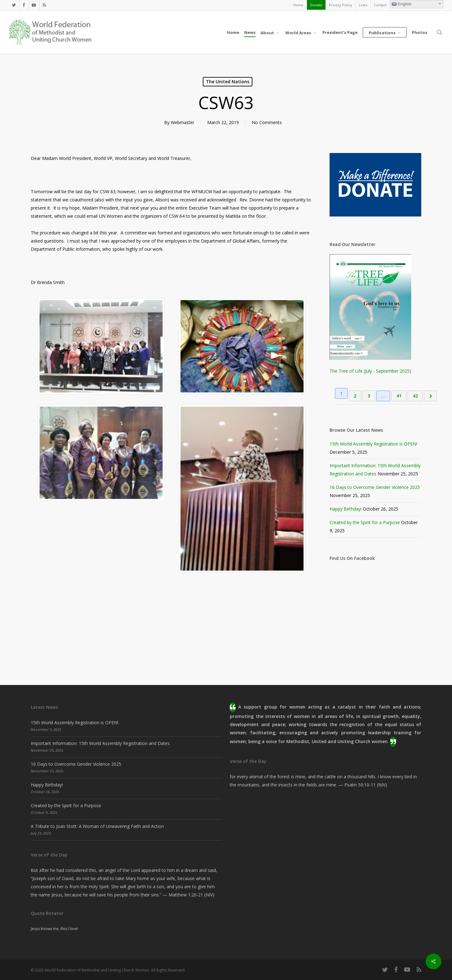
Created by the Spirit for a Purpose (365, 522)
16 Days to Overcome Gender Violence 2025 (375, 487)
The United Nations (228, 82)
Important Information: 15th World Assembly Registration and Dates (100, 743)
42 (415, 396)
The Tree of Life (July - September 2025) (370, 371)
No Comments (267, 122)
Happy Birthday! (346, 509)
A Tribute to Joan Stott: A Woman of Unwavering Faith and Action (97, 826)
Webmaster (183, 122)
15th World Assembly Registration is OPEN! (373, 444)
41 (399, 396)
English (402, 4)
